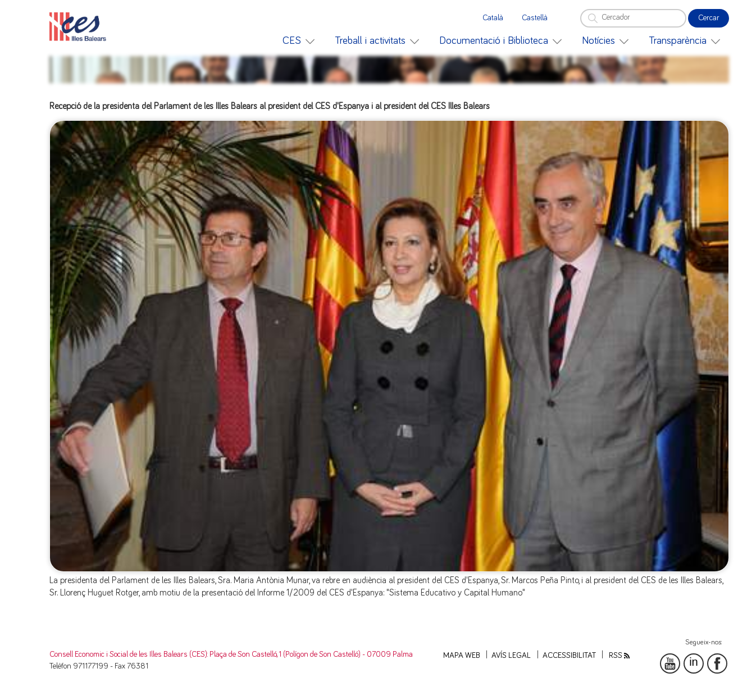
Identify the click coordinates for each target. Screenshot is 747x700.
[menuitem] (299, 41)
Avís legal (511, 656)
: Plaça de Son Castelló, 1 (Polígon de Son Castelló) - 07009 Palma (310, 654)
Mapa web (462, 656)
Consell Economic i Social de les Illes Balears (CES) (128, 654)
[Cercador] (633, 18)
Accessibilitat (569, 656)
